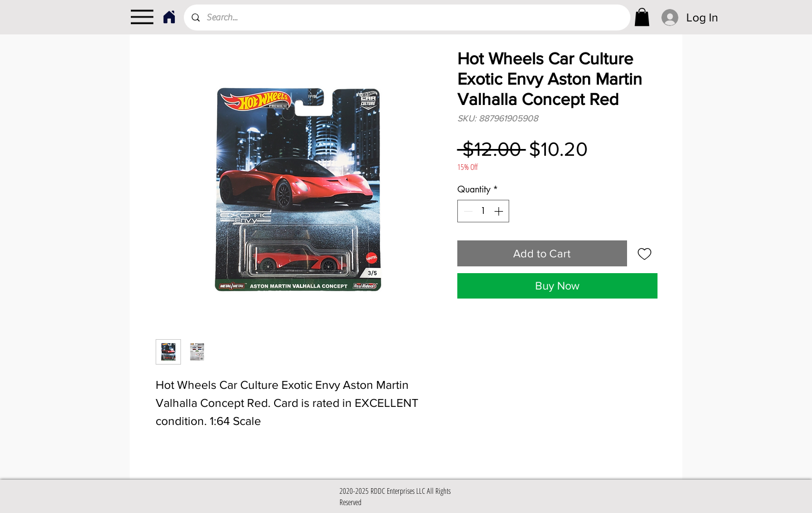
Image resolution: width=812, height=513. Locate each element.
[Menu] (142, 17)
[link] (642, 17)
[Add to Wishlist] (645, 253)
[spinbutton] (483, 211)
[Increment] (500, 211)
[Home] (169, 17)
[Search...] (407, 17)
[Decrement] (467, 211)
